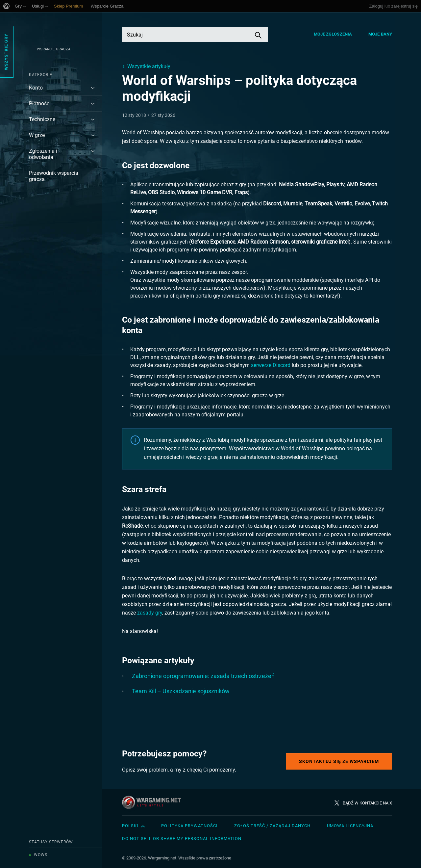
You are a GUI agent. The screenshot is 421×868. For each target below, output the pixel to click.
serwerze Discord (271, 365)
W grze (37, 135)
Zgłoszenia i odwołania (43, 154)
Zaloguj (376, 6)
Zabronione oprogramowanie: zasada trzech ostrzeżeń (203, 676)
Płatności (40, 104)
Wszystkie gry (6, 52)
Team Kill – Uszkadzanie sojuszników (181, 691)
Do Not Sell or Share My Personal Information (182, 839)
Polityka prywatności (189, 826)
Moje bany (380, 34)
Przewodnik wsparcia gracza (54, 176)
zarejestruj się (405, 6)
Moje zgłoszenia (333, 34)
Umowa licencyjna (350, 826)
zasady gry (150, 613)
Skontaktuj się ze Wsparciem (339, 761)
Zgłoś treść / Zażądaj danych (272, 826)
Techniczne (42, 119)
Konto (36, 88)
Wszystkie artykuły (149, 66)
